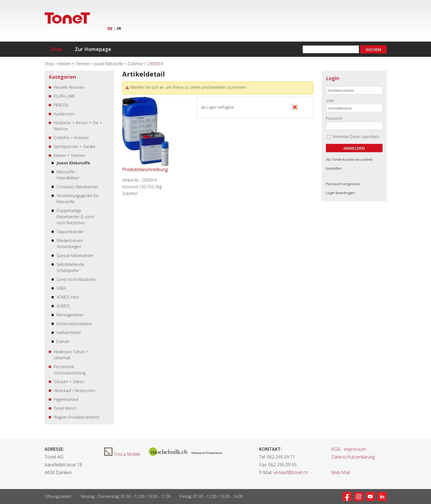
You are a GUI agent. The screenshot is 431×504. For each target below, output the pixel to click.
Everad (63, 341)
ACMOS (63, 306)
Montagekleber (70, 315)
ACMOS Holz (68, 297)
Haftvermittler (69, 333)
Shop (57, 49)
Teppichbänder (70, 232)
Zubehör (136, 64)
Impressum (355, 449)
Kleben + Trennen (75, 64)
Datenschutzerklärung (353, 457)
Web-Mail (341, 472)
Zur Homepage (93, 49)
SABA (61, 288)
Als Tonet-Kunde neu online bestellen (349, 164)
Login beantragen (341, 193)
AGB (336, 449)
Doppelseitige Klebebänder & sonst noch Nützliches (76, 217)
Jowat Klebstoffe (109, 64)
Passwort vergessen (343, 184)
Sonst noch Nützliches (76, 279)
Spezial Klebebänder (75, 255)
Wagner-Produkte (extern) (76, 417)
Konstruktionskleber (74, 324)
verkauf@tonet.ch (291, 472)
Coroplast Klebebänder (77, 187)
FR (119, 28)
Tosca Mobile (122, 454)
